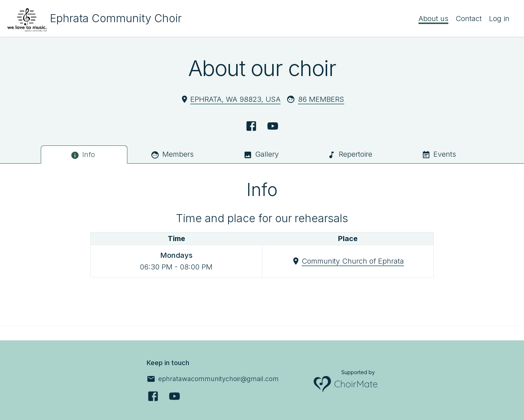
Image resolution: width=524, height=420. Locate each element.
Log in (499, 19)
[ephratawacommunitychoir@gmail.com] (213, 379)
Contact (469, 19)
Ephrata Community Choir (116, 18)
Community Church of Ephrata (353, 261)
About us (433, 19)
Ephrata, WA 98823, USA (235, 99)
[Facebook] (251, 126)
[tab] (84, 155)
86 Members (321, 99)
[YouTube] (273, 126)
